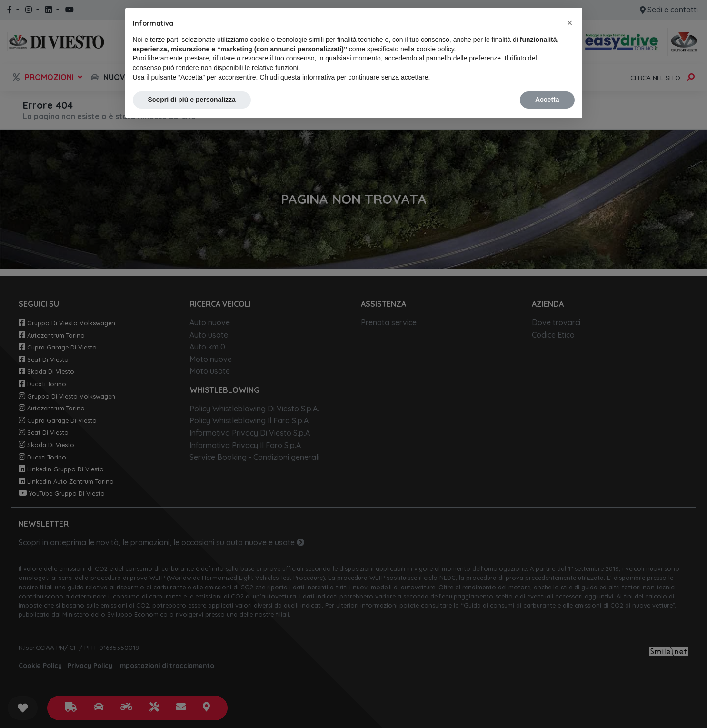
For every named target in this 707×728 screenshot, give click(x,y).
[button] (570, 23)
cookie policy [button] (435, 49)
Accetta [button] (547, 100)
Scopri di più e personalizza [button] (192, 100)
